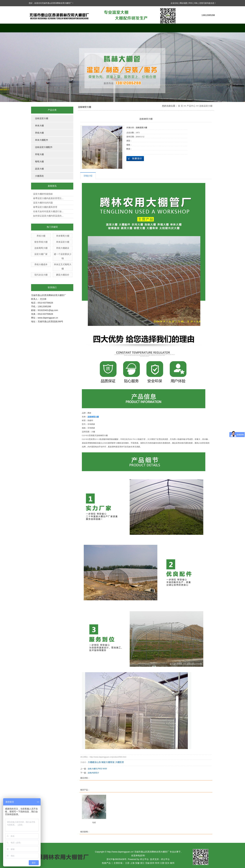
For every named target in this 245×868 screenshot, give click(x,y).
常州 (157, 863)
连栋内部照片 (93, 773)
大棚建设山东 (94, 762)
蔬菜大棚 (39, 169)
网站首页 (40, 28)
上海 (132, 863)
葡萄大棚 (39, 162)
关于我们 (64, 28)
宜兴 (167, 863)
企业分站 (174, 3)
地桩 (94, 822)
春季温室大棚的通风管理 (45, 207)
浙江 (142, 863)
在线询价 (135, 159)
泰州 (172, 863)
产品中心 (87, 28)
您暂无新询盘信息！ (208, 3)
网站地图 (183, 3)
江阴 (162, 863)
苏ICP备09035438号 (117, 859)
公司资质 (181, 28)
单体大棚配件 (42, 140)
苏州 (152, 863)
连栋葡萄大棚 (41, 248)
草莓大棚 (39, 154)
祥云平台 (144, 859)
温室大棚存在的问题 (43, 203)
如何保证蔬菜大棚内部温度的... (48, 216)
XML (196, 3)
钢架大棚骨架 (108, 762)
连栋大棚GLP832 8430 (97, 769)
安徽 (137, 863)
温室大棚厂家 (41, 254)
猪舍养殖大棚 (41, 242)
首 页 (180, 106)
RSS (191, 3)
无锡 (147, 863)
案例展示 (111, 28)
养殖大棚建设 (63, 248)
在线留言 (158, 28)
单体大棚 (39, 126)
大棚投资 (120, 762)
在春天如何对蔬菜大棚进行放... (48, 211)
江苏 (127, 863)
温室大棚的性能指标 (43, 194)
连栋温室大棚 (42, 118)
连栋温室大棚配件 (44, 147)
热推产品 (106, 863)
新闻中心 (134, 28)
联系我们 (205, 28)
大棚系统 (39, 176)
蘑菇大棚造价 (63, 275)
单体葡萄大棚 (63, 236)
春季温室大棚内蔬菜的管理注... (48, 198)
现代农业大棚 (41, 275)
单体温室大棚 (63, 242)
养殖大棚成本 (41, 264)
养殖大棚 (39, 133)
